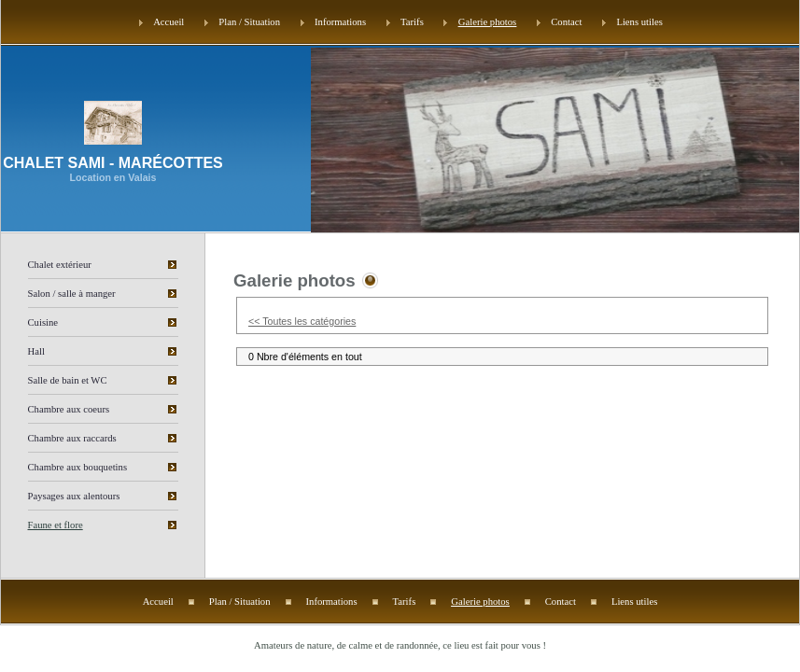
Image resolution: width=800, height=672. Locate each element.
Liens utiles (639, 22)
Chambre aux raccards (72, 438)
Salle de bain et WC (68, 380)
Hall (36, 351)
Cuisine (43, 322)
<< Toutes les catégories (302, 321)
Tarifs (412, 22)
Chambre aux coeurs (69, 409)
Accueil (168, 22)
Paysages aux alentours (74, 496)
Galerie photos (487, 22)
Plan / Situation (249, 22)
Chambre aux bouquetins (78, 467)
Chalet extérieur (60, 265)
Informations (340, 22)
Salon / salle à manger (72, 294)
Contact (566, 22)
